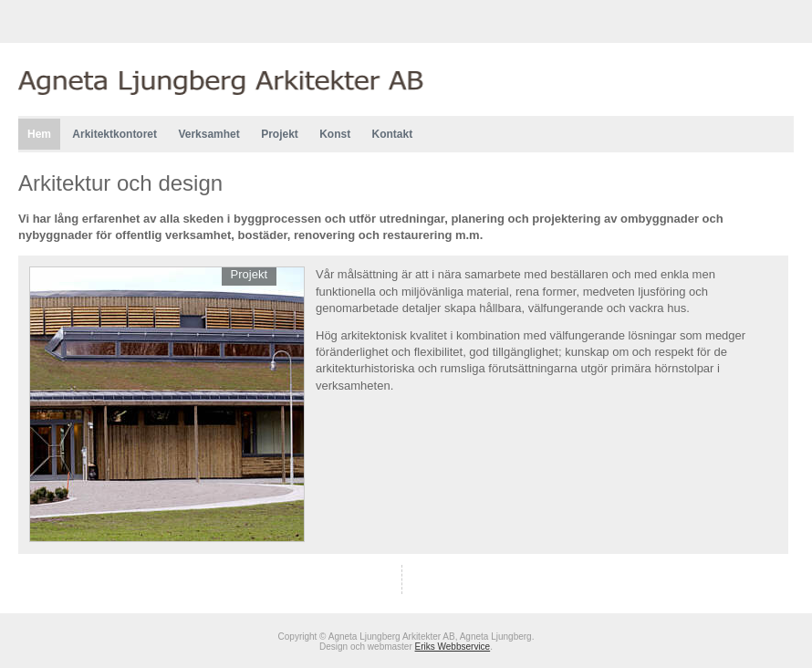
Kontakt (393, 134)
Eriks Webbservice (453, 647)
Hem (39, 134)
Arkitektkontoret (115, 134)
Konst (335, 134)
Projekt (280, 134)
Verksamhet (208, 134)
